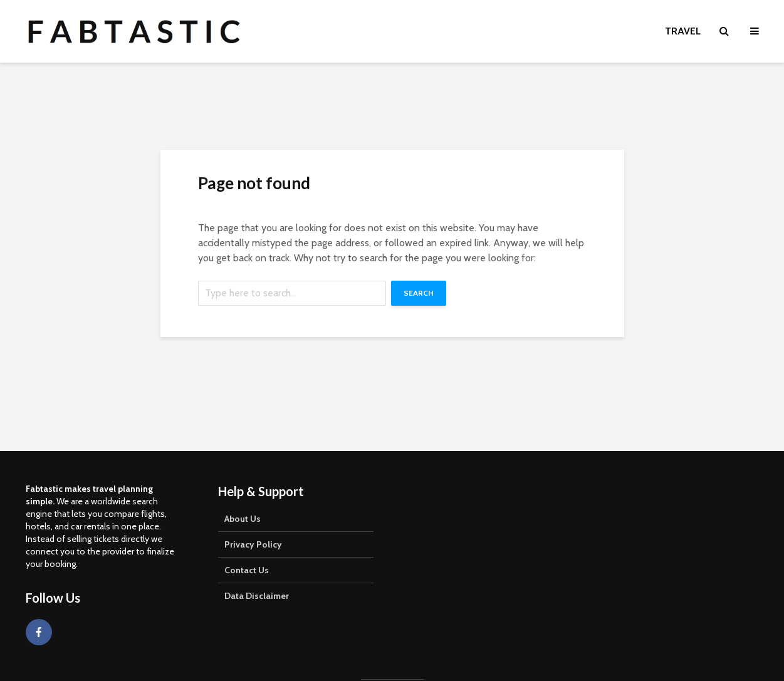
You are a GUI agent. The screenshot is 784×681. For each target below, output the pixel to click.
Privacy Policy (253, 544)
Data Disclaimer (257, 596)
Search (419, 293)
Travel (683, 31)
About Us (243, 519)
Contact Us (247, 570)
